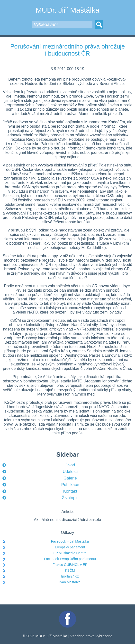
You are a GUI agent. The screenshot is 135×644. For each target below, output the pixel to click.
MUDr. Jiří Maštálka (68, 10)
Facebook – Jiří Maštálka (70, 541)
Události (70, 472)
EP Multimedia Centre (70, 553)
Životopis (70, 498)
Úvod (70, 465)
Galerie (70, 478)
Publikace (70, 485)
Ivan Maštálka (70, 582)
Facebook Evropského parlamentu (70, 559)
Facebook (68, 613)
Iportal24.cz (70, 576)
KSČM (70, 570)
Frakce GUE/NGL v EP (70, 565)
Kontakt (70, 491)
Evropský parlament (70, 547)
